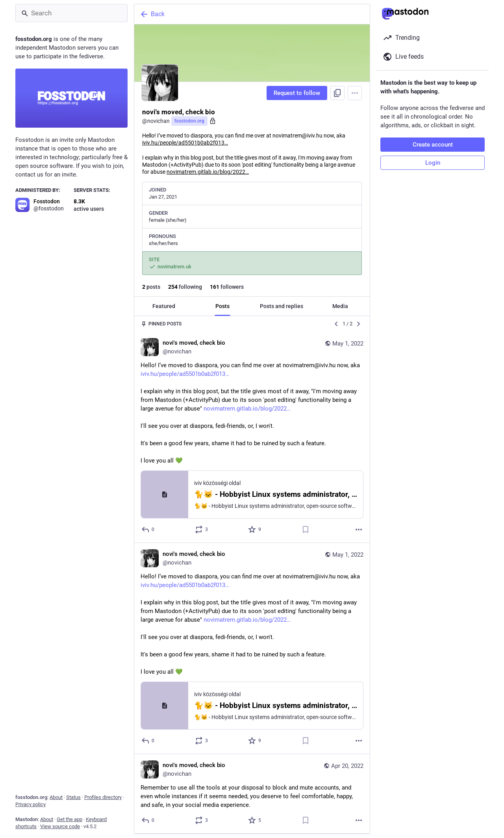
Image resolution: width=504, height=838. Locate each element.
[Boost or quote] (202, 530)
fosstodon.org (189, 121)
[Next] (359, 324)
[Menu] (355, 93)
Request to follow (297, 93)
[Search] (71, 13)
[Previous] (336, 324)
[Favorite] (255, 530)
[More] (359, 530)
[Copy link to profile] (337, 93)
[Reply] (148, 530)
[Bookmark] (306, 530)
